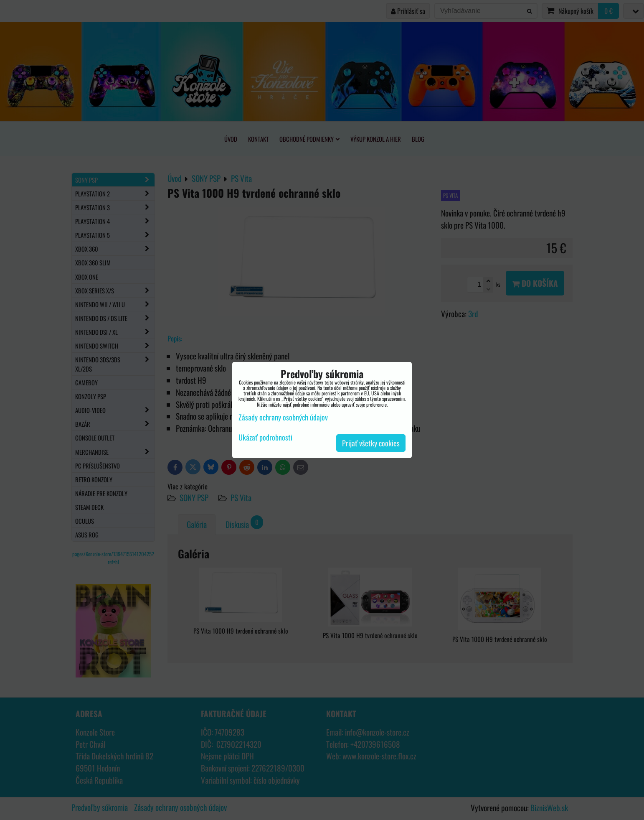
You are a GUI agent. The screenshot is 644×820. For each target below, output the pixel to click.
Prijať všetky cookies (371, 443)
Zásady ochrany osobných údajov (283, 417)
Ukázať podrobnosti (265, 438)
